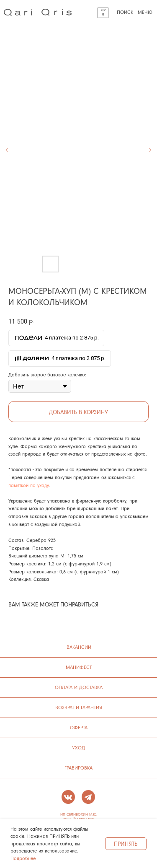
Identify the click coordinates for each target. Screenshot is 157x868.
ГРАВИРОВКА (78, 768)
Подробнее (23, 858)
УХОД (78, 748)
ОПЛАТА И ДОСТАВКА (79, 687)
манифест (79, 667)
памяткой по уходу (29, 485)
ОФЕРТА (79, 727)
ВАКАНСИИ (79, 647)
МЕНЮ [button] (145, 12)
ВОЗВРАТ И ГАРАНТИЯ (79, 707)
